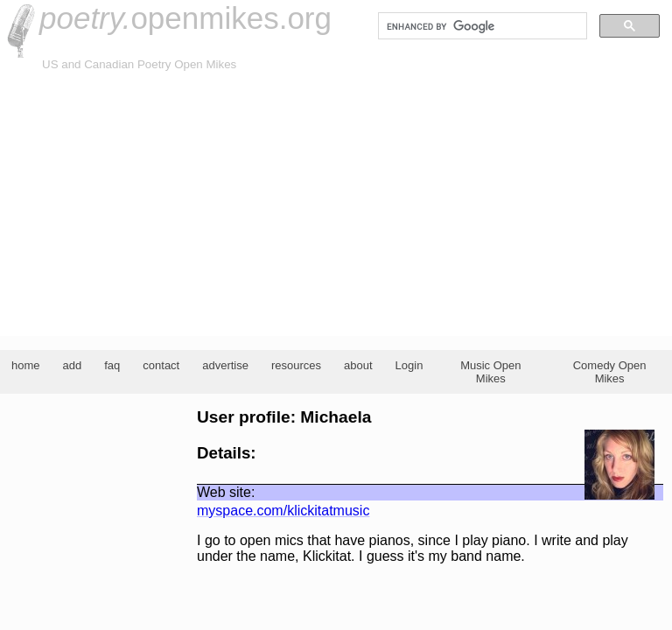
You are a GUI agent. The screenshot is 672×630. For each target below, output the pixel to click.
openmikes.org (185, 18)
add (73, 365)
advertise (225, 365)
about (358, 365)
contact (161, 365)
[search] (481, 26)
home (26, 365)
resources (296, 365)
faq (112, 365)
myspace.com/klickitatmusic (283, 511)
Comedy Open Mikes (610, 372)
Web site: (226, 492)
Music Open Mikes (490, 372)
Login (409, 365)
